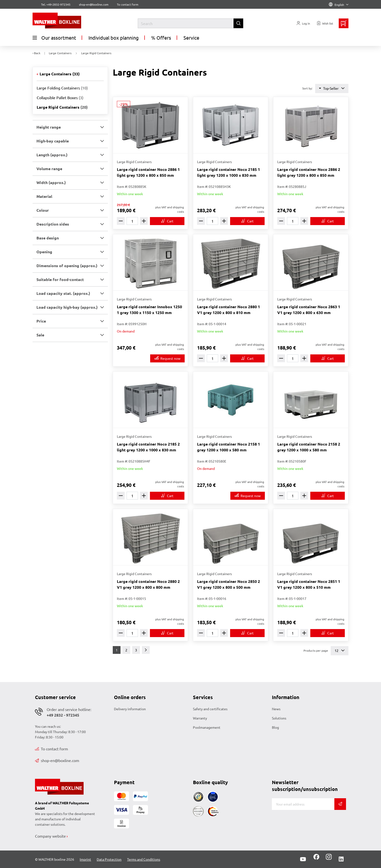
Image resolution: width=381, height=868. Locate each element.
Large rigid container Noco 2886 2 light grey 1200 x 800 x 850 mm (309, 172)
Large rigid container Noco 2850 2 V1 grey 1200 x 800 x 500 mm (229, 584)
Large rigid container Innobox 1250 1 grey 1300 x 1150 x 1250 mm (149, 310)
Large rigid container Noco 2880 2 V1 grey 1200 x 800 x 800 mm (148, 584)
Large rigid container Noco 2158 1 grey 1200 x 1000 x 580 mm (229, 447)
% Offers (161, 38)
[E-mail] (303, 804)
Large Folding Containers (62, 88)
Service (191, 38)
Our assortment (54, 38)
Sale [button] (40, 335)
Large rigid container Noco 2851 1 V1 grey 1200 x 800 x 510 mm (309, 584)
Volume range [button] (49, 169)
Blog (275, 727)
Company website (50, 836)
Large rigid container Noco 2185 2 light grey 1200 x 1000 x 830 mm (148, 447)
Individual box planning (114, 38)
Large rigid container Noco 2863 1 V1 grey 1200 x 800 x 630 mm (309, 310)
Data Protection (109, 859)
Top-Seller (332, 88)
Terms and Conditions (144, 859)
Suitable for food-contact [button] (60, 279)
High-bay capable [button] (53, 141)
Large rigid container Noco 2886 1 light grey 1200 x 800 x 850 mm (148, 172)
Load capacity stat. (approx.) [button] (63, 293)
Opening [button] (44, 252)
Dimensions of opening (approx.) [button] (67, 266)
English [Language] (339, 5)
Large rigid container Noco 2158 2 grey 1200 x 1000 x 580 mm (309, 447)
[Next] (146, 650)
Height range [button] (49, 127)
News (276, 709)
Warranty (200, 718)
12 (340, 651)
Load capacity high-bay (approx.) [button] (67, 307)
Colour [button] (43, 210)
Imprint (85, 859)
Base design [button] (48, 238)
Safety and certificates (210, 709)
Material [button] (44, 196)
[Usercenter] (303, 23)
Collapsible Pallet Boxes (60, 97)
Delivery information (130, 709)
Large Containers (59, 74)
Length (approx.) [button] (52, 155)
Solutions (279, 718)
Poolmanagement (207, 727)
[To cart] (167, 221)
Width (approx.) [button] (51, 182)
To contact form (128, 4)
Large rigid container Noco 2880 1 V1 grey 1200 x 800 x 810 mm (229, 310)
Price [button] (41, 321)
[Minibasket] (344, 23)
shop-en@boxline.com (57, 760)
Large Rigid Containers (62, 107)
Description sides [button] (53, 224)
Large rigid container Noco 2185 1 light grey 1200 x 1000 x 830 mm (229, 172)
